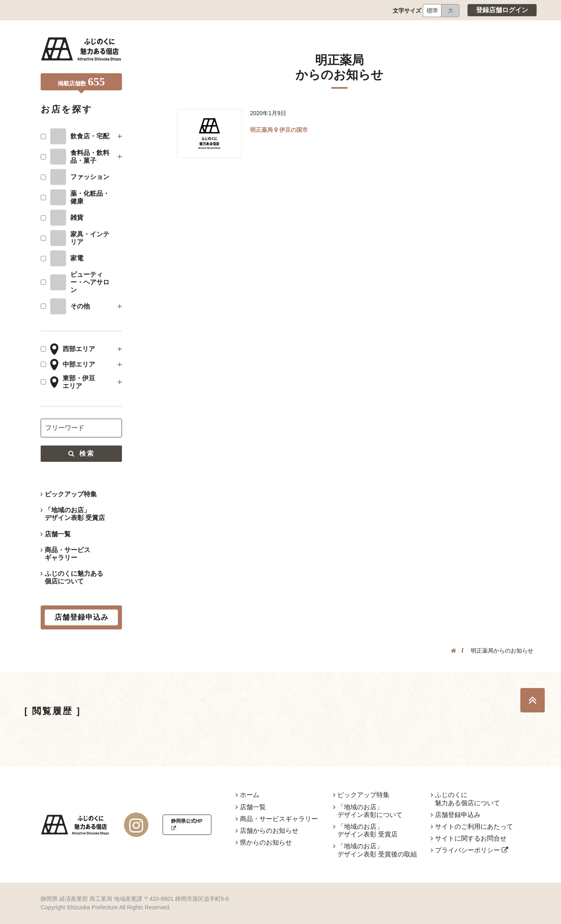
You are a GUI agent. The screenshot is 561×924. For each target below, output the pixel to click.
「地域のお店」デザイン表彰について (370, 811)
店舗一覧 (58, 534)
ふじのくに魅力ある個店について (74, 577)
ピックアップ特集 (71, 494)
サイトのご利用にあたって (474, 827)
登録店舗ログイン (502, 10)
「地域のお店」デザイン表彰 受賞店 (75, 514)
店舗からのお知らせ (269, 831)
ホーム (250, 795)
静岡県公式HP (187, 825)
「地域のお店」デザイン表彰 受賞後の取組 (377, 850)
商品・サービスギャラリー (67, 554)
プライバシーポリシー (472, 850)
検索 (81, 453)
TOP (533, 700)
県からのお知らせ (266, 842)
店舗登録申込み (458, 815)
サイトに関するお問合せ (471, 838)
